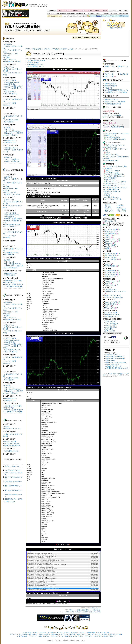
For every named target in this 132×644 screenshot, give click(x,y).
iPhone (119, 207)
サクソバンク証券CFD (12, 159)
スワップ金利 (56, 13)
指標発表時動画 (113, 10)
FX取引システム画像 (123, 13)
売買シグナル (109, 211)
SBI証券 (7, 58)
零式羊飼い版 (124, 74)
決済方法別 (93, 13)
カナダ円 (104, 10)
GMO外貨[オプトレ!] (11, 148)
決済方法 (108, 205)
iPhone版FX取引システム (36, 64)
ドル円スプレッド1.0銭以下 (51, 49)
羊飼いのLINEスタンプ (113, 355)
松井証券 (7, 127)
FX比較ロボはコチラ (109, 221)
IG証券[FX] (8, 44)
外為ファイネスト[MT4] (113, 295)
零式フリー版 (109, 74)
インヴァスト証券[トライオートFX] (117, 133)
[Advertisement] (103, 5)
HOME (28, 49)
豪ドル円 (97, 10)
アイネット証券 (110, 245)
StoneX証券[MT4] (10, 92)
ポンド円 (90, 10)
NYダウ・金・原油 (123, 10)
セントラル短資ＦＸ (11, 94)
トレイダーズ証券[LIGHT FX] (115, 176)
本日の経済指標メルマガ (113, 366)
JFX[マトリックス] (112, 155)
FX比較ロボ (98, 16)
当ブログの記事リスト (12, 466)
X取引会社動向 (51, 16)
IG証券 (7, 427)
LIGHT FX (108, 235)
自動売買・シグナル (108, 13)
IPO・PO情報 (82, 16)
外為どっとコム (111, 135)
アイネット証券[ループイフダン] (116, 188)
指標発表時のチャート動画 (14, 499)
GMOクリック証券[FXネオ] (13, 86)
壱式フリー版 (109, 76)
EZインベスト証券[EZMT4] (114, 297)
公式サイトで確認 (34, 62)
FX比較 (64, 16)
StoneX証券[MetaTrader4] (12, 224)
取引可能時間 (63, 13)
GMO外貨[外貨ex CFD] (112, 197)
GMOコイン (108, 193)
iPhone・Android (71, 13)
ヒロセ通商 (109, 329)
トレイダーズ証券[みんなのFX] (113, 127)
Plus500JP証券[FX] (112, 160)
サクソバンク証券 (10, 80)
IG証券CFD (8, 157)
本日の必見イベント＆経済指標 (115, 102)
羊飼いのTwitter (110, 360)
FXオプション (99, 13)
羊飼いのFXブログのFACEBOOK (116, 362)
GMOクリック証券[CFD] (112, 191)
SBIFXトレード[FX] (112, 172)
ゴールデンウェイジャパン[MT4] (116, 292)
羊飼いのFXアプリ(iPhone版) (115, 357)
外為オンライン (9, 67)
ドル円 (61, 10)
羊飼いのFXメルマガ (111, 100)
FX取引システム (10, 501)
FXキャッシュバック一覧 (113, 199)
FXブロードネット (10, 60)
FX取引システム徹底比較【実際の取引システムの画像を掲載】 (52, 28)
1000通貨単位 (80, 13)
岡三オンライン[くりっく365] (115, 184)
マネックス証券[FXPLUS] (13, 131)
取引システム (122, 211)
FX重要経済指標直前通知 (113, 104)
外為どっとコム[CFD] (113, 170)
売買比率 (115, 13)
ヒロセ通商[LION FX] (11, 120)
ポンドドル (75, 10)
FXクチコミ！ (106, 16)
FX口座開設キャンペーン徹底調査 (116, 92)
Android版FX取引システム (36, 66)
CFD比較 (69, 16)
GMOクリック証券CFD (12, 161)
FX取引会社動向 (22, 636)
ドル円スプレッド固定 (67, 49)
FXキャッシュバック (114, 16)
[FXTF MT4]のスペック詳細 (37, 61)
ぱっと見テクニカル (90, 16)
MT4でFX (87, 13)
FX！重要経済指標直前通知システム (116, 90)
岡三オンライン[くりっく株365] (116, 182)
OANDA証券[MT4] (111, 290)
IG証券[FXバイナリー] (112, 314)
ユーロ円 (83, 10)
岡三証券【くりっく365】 (13, 62)
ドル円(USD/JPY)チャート (13, 470)
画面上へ (98, 608)
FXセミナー (59, 16)
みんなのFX (109, 243)
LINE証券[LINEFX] (10, 140)
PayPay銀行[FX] (9, 122)
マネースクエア (9, 129)
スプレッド (50, 13)
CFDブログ (75, 16)
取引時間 (108, 207)
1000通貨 (120, 205)
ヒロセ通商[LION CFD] (112, 189)
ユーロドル (68, 10)
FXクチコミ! (98, 636)
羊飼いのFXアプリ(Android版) (115, 358)
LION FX (108, 237)
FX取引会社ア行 (36, 49)
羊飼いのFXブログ (124, 16)
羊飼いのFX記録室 (111, 86)
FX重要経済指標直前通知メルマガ (116, 368)
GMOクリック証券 (111, 230)
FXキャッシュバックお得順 (112, 115)
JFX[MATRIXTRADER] (12, 82)
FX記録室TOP (52, 10)
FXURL (93, 608)
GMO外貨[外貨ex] (10, 84)
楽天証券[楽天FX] (10, 142)
